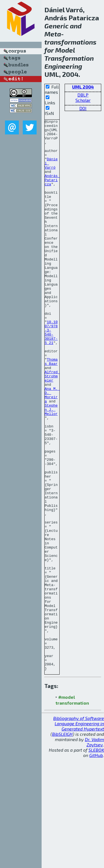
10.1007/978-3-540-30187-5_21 (51, 375)
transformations (70, 42)
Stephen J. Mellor (51, 468)
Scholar (83, 100)
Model (65, 50)
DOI (83, 108)
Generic (56, 26)
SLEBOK (96, 860)
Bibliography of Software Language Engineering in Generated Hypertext (79, 834)
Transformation (69, 58)
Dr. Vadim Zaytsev (94, 852)
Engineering (63, 66)
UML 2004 (83, 87)
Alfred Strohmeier (52, 428)
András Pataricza (52, 192)
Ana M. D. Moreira (52, 450)
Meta (53, 34)
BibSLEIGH (62, 844)
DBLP (83, 95)
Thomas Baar (51, 410)
